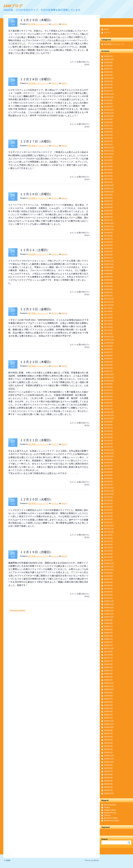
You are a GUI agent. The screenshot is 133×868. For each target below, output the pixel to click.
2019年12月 (109, 223)
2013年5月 (108, 472)
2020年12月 (109, 185)
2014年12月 (109, 412)
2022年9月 (108, 119)
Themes (107, 815)
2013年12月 (109, 450)
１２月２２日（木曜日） (36, 362)
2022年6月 (108, 129)
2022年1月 (108, 144)
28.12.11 (55, 146)
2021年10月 (109, 154)
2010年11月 (109, 567)
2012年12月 (109, 488)
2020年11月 (109, 189)
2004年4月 (108, 743)
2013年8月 (108, 463)
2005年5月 (108, 705)
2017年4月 (108, 324)
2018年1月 (108, 296)
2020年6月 (108, 204)
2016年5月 (108, 359)
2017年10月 (109, 305)
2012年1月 (108, 522)
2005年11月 (109, 686)
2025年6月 (108, 72)
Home (106, 29)
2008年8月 (108, 623)
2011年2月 (108, 557)
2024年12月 (109, 78)
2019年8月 (108, 236)
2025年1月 (108, 75)
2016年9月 (108, 346)
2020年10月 (109, 192)
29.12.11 (55, 83)
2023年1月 (108, 107)
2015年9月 (108, 384)
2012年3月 (108, 516)
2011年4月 (108, 551)
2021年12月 (109, 148)
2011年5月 (108, 548)
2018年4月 (108, 286)
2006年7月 (108, 661)
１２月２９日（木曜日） (36, 20)
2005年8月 (108, 696)
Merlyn (65, 24)
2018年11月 (109, 264)
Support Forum (110, 813)
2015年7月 (108, 390)
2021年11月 (109, 151)
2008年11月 (109, 614)
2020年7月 (108, 201)
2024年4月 (108, 81)
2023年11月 (109, 94)
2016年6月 (108, 355)
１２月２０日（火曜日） (36, 499)
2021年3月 (108, 176)
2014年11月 (109, 415)
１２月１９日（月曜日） (36, 552)
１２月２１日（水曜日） (36, 440)
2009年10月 (109, 608)
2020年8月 (108, 198)
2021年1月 (108, 182)
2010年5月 (108, 585)
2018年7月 (108, 277)
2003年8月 (108, 768)
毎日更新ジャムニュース (38, 24)
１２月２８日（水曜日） (36, 79)
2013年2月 (108, 482)
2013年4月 (108, 475)
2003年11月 (109, 759)
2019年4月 (108, 248)
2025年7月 (108, 69)
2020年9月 (108, 195)
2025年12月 (109, 59)
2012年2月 (108, 519)
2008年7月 (108, 626)
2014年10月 (109, 418)
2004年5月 (108, 740)
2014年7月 (108, 428)
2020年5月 (108, 207)
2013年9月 (108, 459)
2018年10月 (109, 267)
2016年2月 (108, 368)
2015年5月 (108, 396)
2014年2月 (108, 444)
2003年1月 (108, 790)
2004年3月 (108, 746)
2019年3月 (108, 252)
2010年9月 (108, 573)
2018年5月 (108, 283)
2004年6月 (108, 737)
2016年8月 (108, 349)
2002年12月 (109, 793)
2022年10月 (109, 116)
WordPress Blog (111, 818)
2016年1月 (108, 371)
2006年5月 (108, 667)
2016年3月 (108, 365)
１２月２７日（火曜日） (36, 141)
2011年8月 (108, 538)
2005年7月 (108, 699)
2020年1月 (108, 220)
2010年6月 (108, 582)
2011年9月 (108, 535)
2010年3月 (108, 592)
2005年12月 (109, 683)
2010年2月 (108, 595)
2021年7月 (108, 163)
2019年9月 (108, 233)
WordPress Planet (111, 821)
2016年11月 (109, 340)
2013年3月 (108, 478)
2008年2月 (108, 642)
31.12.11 (55, 24)
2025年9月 (108, 63)
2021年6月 (108, 166)
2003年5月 (108, 778)
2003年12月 (109, 756)
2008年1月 (108, 645)
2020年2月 (108, 217)
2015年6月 (108, 393)
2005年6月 (108, 702)
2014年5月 (108, 434)
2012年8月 (108, 500)
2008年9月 (108, 620)
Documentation (110, 805)
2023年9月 (108, 100)
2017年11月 (109, 302)
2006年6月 (108, 664)
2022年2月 (108, 141)
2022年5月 (108, 132)
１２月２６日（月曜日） (36, 194)
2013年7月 (108, 466)
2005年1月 (108, 718)
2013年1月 (108, 485)
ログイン (108, 33)
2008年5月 (108, 633)
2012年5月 (108, 510)
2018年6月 (108, 280)
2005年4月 (108, 708)
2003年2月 (108, 787)
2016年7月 (108, 352)
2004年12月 (109, 721)
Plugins (107, 807)
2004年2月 (108, 749)
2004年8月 (108, 730)
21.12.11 (55, 503)
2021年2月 (108, 179)
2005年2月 (108, 715)
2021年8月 (108, 160)
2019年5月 (108, 245)
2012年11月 (109, 491)
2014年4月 (108, 437)
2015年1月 (108, 409)
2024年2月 (108, 88)
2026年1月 (108, 56)
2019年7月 (108, 239)
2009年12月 (109, 601)
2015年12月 (109, 374)
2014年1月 (108, 447)
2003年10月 (109, 762)
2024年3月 (108, 85)
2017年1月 (108, 333)
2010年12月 (109, 563)
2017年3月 (108, 327)
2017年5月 (108, 321)
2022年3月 (108, 138)
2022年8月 (108, 122)
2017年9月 (108, 308)
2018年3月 (108, 289)
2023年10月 (109, 97)
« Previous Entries (17, 610)
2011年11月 (109, 529)
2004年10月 (109, 727)
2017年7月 (108, 315)
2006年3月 (108, 674)
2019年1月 (108, 258)
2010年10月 (109, 570)
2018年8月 (108, 274)
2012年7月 (108, 504)
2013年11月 (109, 453)
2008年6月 (108, 630)
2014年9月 (108, 422)
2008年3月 (108, 639)
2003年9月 (108, 765)
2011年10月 (109, 532)
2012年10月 (109, 494)
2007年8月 (108, 655)
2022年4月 (108, 135)
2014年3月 (108, 441)
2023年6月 (108, 103)
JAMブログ (13, 6)
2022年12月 (109, 110)
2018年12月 (109, 261)
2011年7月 (108, 541)
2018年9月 (108, 270)
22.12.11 (55, 366)
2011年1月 (108, 560)
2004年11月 (109, 724)
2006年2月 (108, 677)
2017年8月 (108, 311)
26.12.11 (55, 198)
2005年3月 (108, 711)
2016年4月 (108, 362)
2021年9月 (108, 157)
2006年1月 (108, 680)
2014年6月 (108, 431)
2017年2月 (108, 330)
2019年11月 (109, 226)
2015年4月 (108, 400)
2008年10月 (109, 617)
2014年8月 (108, 425)
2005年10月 (109, 689)
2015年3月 (108, 403)
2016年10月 (109, 343)
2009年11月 (109, 604)
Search (104, 839)
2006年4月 (108, 671)
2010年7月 (108, 579)
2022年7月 (108, 126)
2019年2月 (108, 255)
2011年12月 (109, 526)
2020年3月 (108, 214)
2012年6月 (108, 507)
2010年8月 (108, 576)
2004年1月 (108, 752)
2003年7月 (108, 771)
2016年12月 (109, 337)
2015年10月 (109, 381)
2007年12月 (109, 648)
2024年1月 (108, 91)
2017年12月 (109, 299)
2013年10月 (109, 456)
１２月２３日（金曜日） (36, 309)
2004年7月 (108, 734)
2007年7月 (108, 658)
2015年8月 (108, 387)
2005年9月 (108, 693)
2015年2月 (108, 406)
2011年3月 (108, 554)
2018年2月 (108, 292)
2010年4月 (108, 589)
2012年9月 (108, 497)
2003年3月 (108, 784)
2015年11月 (109, 378)
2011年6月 (108, 545)
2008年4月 (108, 636)
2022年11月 (109, 113)
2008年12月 (109, 611)
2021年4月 (108, 173)
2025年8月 (108, 66)
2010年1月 (108, 598)
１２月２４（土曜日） (35, 250)
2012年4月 (108, 513)
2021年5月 (108, 170)
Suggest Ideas (110, 810)
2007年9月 (108, 652)
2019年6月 (108, 242)
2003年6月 (108, 774)
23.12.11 (55, 313)
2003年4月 (108, 781)
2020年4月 (108, 211)
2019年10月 (109, 229)
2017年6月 (108, 318)
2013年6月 (108, 469)
